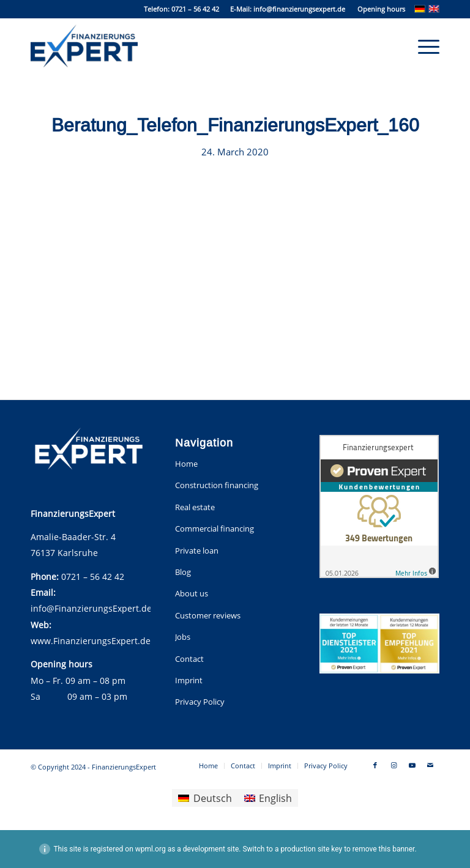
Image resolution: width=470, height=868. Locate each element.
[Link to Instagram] (394, 765)
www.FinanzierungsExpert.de (91, 641)
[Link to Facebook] (375, 765)
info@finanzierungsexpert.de (299, 9)
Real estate (195, 507)
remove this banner (384, 849)
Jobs (183, 637)
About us (192, 593)
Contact (189, 659)
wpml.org (151, 849)
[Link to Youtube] (412, 765)
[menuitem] (378, 9)
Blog (183, 572)
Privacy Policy (200, 702)
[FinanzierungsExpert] (84, 46)
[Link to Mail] (430, 765)
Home (186, 464)
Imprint (189, 680)
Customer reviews (208, 615)
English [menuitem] (275, 798)
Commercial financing (214, 529)
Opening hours (381, 9)
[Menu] (423, 46)
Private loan (197, 551)
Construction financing (217, 485)
